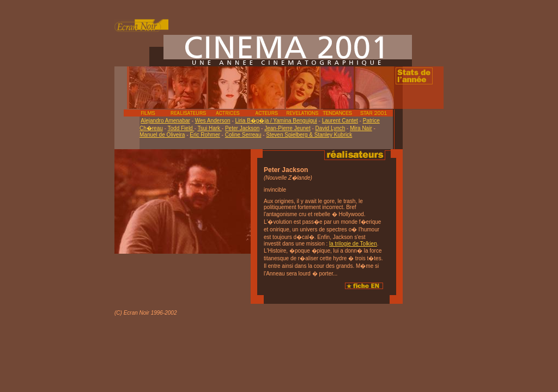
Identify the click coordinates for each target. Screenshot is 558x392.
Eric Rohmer (205, 135)
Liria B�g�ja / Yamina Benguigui (276, 121)
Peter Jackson (242, 128)
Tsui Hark (209, 128)
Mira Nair (361, 128)
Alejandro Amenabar (165, 121)
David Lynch (330, 128)
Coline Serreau (243, 135)
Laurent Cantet (340, 121)
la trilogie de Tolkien (353, 244)
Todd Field (181, 128)
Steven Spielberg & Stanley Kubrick (309, 135)
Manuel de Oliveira (162, 135)
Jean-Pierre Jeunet (287, 128)
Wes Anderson (213, 121)
